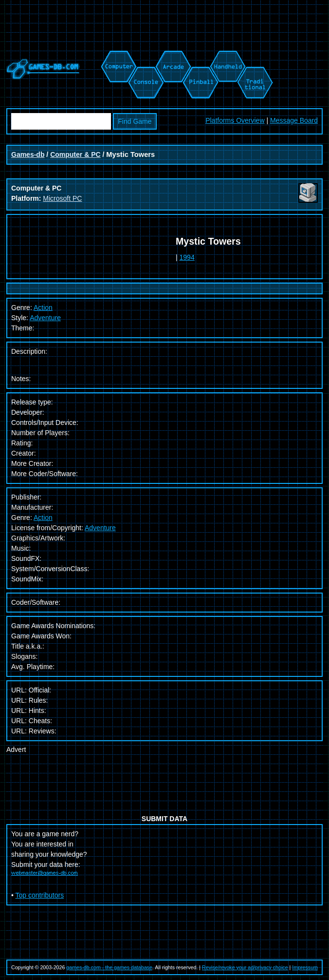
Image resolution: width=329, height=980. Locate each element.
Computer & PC (75, 154)
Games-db (28, 154)
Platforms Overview (235, 120)
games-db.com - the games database (109, 967)
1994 (187, 257)
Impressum (305, 967)
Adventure (45, 318)
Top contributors (40, 895)
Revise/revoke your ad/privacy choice (245, 967)
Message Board (294, 120)
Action (43, 518)
